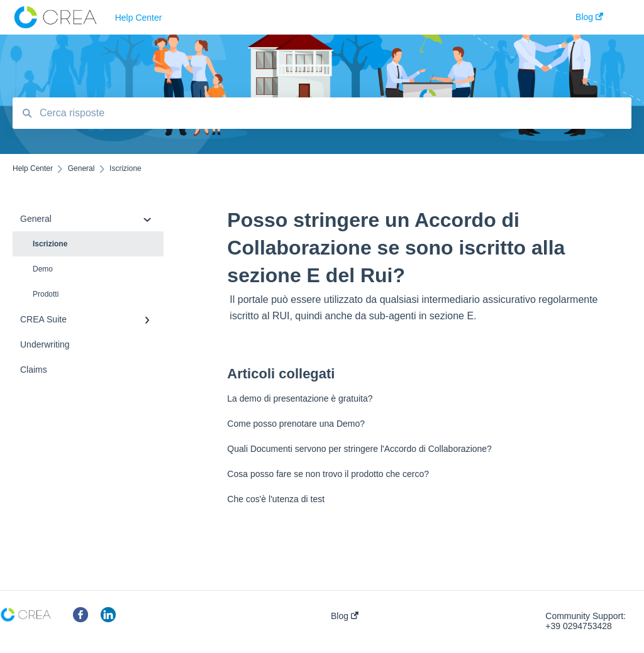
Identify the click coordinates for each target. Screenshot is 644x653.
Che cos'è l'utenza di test (276, 499)
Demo (43, 269)
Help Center (139, 18)
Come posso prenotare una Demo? (296, 424)
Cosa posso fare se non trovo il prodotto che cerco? (328, 474)
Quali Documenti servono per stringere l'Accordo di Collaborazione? (359, 449)
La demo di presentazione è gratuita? (300, 398)
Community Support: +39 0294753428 (586, 621)
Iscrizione (50, 244)
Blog (345, 616)
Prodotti (46, 294)
